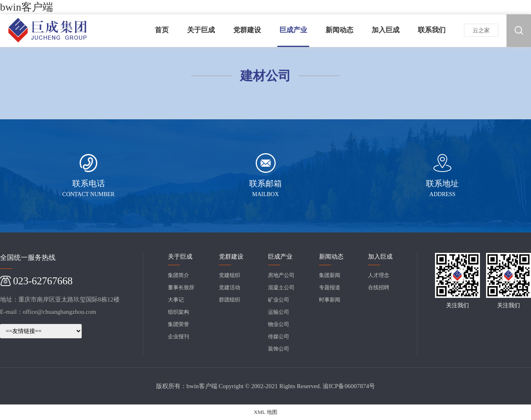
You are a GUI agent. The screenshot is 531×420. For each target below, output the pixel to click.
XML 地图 (265, 412)
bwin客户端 (27, 7)
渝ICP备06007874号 (349, 386)
